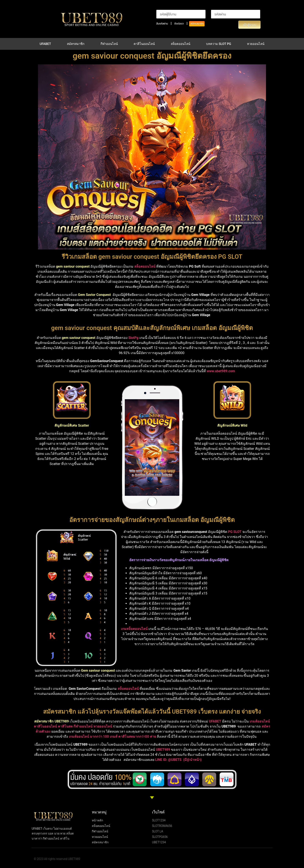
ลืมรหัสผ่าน (162, 24)
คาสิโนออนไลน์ (144, 44)
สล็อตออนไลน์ (180, 44)
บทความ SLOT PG (219, 44)
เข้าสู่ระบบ (249, 25)
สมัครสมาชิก (197, 24)
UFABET (45, 44)
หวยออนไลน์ (256, 44)
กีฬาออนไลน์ (109, 44)
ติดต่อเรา (179, 24)
